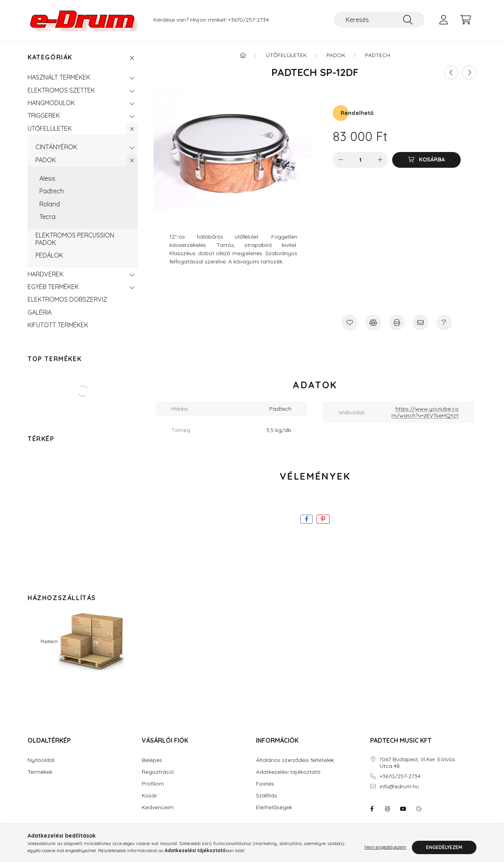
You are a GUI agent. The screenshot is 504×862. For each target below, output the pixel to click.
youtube (403, 809)
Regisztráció (158, 772)
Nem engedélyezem (385, 847)
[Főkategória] (243, 55)
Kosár (149, 796)
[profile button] (443, 20)
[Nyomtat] (397, 323)
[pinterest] (323, 519)
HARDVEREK (45, 274)
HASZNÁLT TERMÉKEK (59, 77)
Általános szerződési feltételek (295, 760)
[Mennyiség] (360, 160)
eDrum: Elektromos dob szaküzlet (372, 809)
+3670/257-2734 (248, 20)
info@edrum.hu (399, 787)
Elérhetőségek (274, 807)
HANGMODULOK (51, 103)
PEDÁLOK (49, 255)
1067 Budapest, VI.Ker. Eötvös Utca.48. (417, 763)
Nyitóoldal (41, 760)
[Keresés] (379, 20)
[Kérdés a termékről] (444, 323)
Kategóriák (50, 57)
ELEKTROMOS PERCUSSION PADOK (75, 239)
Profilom (153, 784)
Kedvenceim (158, 807)
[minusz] (341, 160)
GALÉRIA (40, 312)
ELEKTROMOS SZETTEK (61, 90)
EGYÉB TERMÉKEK (53, 287)
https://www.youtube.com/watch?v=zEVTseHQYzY (425, 412)
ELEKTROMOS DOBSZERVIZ (67, 299)
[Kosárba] (426, 160)
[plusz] (380, 160)
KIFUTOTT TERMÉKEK (58, 325)
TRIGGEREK (44, 115)
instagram (387, 809)
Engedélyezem (444, 847)
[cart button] (465, 20)
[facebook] (307, 519)
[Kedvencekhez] (350, 323)
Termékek (40, 772)
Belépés (152, 760)
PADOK (46, 160)
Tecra (47, 217)
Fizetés (265, 784)
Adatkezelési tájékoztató (288, 772)
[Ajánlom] (421, 323)
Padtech (52, 191)
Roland (50, 204)
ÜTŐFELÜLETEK (50, 128)
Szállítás (267, 796)
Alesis (47, 178)
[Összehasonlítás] (373, 323)
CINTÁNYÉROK (56, 147)
